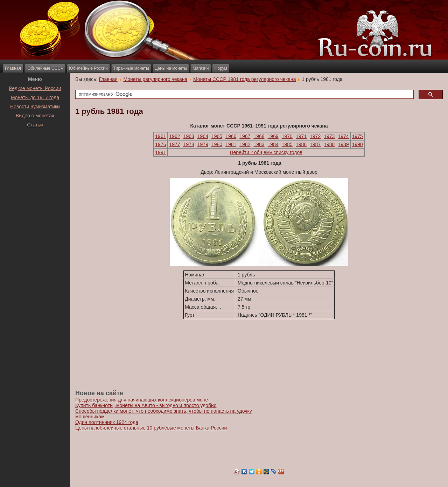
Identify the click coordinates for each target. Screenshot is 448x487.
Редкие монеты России (35, 88)
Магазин (201, 68)
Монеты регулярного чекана (156, 79)
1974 (343, 136)
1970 (287, 136)
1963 (189, 136)
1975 (358, 136)
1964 (203, 136)
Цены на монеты (171, 68)
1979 (203, 144)
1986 (301, 144)
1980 (217, 144)
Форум (220, 68)
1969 (273, 136)
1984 (273, 144)
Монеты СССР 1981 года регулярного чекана (244, 79)
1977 (174, 144)
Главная (13, 68)
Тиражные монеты (131, 68)
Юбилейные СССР (45, 68)
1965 (217, 136)
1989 (343, 144)
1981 (231, 144)
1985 (287, 144)
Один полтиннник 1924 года (107, 422)
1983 (259, 144)
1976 (160, 144)
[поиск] (244, 94)
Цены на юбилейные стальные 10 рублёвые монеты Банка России (151, 428)
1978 (189, 144)
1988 (329, 144)
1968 (259, 136)
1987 (315, 144)
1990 (358, 144)
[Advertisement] (35, 147)
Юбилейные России (88, 68)
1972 (315, 136)
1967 (245, 136)
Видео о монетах (35, 116)
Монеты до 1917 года (35, 97)
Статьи (35, 125)
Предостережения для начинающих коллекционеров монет (143, 400)
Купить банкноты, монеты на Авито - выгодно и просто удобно (146, 405)
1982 (245, 144)
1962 (174, 136)
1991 (160, 152)
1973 (329, 136)
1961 (160, 136)
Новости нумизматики (35, 107)
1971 (301, 136)
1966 (231, 136)
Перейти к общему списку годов (266, 152)
